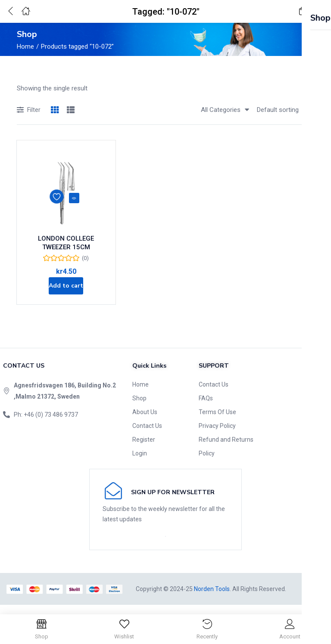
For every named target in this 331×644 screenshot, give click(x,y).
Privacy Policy (217, 435)
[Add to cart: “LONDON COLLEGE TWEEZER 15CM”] (66, 292)
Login (140, 462)
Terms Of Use (217, 421)
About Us (145, 421)
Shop (139, 407)
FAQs (206, 407)
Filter (29, 110)
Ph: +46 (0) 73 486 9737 (46, 424)
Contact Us (147, 435)
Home (25, 46)
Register (144, 449)
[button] (303, 11)
